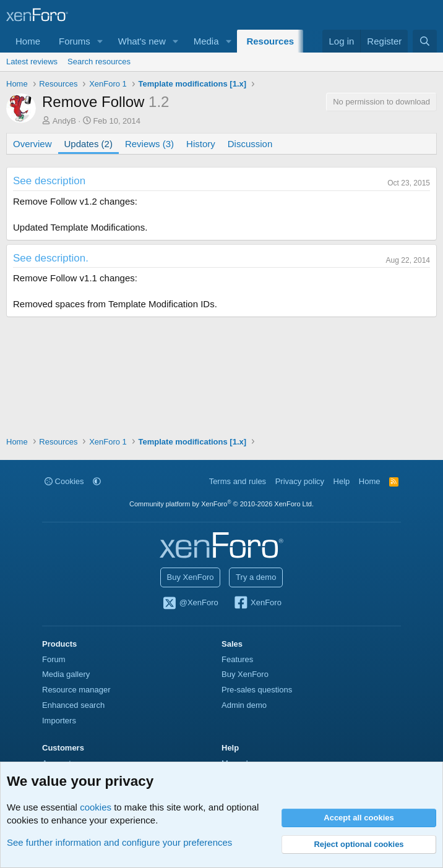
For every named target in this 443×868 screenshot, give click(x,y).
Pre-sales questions (257, 690)
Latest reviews (32, 62)
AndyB (64, 121)
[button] (100, 41)
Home (28, 41)
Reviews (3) (149, 144)
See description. (51, 258)
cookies (96, 807)
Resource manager (76, 690)
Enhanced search (73, 705)
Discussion (250, 144)
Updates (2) (88, 144)
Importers (59, 721)
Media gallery (66, 674)
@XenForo (190, 603)
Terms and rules (238, 481)
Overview (32, 144)
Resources (270, 41)
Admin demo (244, 705)
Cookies (64, 481)
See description (49, 181)
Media (206, 41)
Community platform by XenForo (222, 504)
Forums (75, 41)
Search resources (99, 62)
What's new (142, 41)
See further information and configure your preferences (119, 842)
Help (342, 481)
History (201, 144)
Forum (54, 659)
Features (237, 659)
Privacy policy (300, 481)
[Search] (425, 41)
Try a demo (256, 577)
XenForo (257, 603)
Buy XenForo (191, 577)
